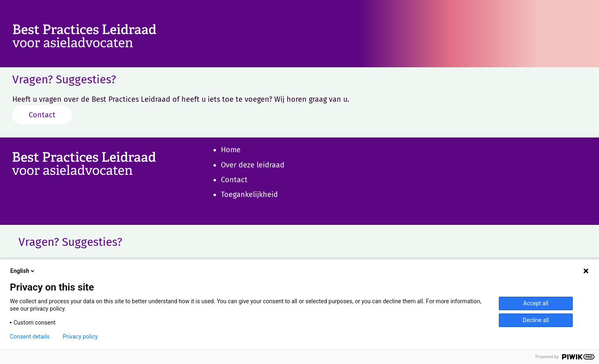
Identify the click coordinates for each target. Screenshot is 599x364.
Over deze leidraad (253, 165)
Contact (42, 115)
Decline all (536, 320)
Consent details (30, 337)
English (23, 271)
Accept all (536, 303)
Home (231, 150)
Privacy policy (80, 337)
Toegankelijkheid (249, 195)
